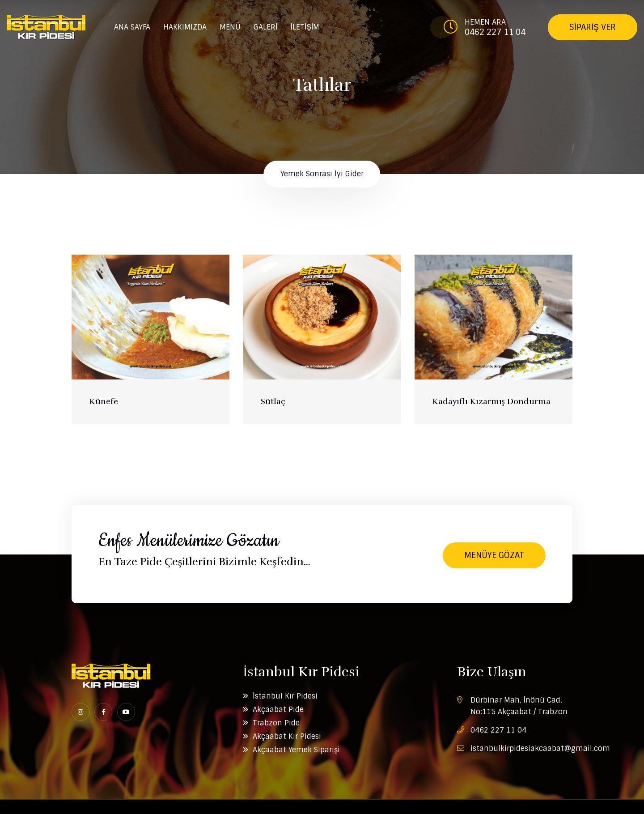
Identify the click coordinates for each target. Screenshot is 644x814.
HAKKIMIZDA (185, 27)
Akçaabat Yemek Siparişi (296, 750)
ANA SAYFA (132, 27)
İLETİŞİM (305, 27)
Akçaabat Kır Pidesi (287, 736)
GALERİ (265, 27)
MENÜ (230, 27)
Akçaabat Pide (278, 710)
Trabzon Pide (276, 723)
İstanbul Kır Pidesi (285, 696)
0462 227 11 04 (495, 32)
